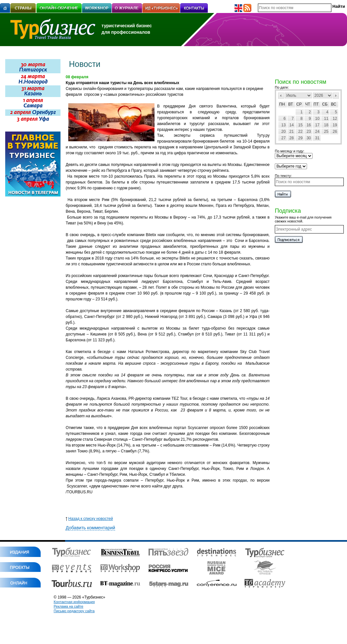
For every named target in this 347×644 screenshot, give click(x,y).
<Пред (281, 96)
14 (292, 125)
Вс (334, 104)
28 (292, 138)
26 (335, 132)
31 (317, 138)
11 (326, 119)
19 (335, 125)
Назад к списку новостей (89, 519)
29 (300, 138)
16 (309, 125)
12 (335, 119)
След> (336, 96)
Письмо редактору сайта (74, 611)
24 (317, 132)
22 (300, 132)
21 (292, 132)
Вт (291, 104)
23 (309, 132)
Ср (299, 104)
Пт (316, 104)
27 (283, 138)
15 (300, 125)
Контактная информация (74, 602)
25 (326, 132)
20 (283, 132)
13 (283, 125)
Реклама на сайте (68, 606)
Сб (325, 104)
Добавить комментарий (90, 528)
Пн (282, 104)
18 (326, 125)
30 (309, 138)
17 (317, 125)
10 (317, 119)
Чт (307, 104)
